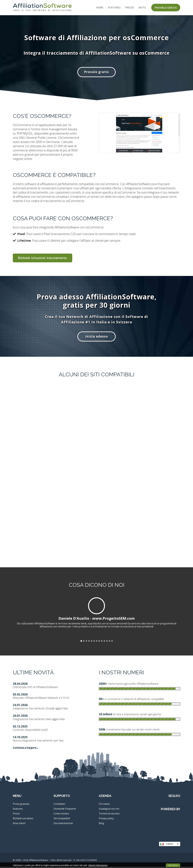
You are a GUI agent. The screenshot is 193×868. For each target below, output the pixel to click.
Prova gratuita (21, 805)
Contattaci (59, 805)
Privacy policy (106, 820)
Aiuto (142, 8)
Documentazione (63, 824)
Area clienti (19, 824)
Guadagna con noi (109, 810)
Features (114, 8)
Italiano (169, 845)
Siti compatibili (62, 820)
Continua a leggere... (25, 749)
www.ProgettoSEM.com (113, 619)
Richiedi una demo (23, 820)
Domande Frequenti (65, 810)
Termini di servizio (109, 815)
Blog (101, 824)
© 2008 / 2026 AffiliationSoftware (55, 861)
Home (100, 8)
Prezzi (130, 8)
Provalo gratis (166, 8)
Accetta (173, 865)
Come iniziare (61, 815)
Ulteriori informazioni (98, 865)
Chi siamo (104, 805)
